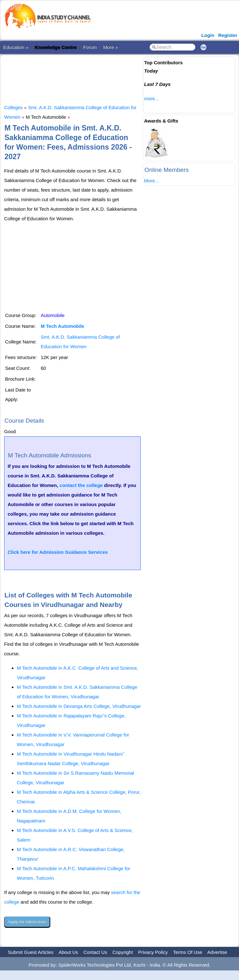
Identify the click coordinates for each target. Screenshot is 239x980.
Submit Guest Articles (31, 952)
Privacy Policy (153, 952)
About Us (68, 952)
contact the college (81, 485)
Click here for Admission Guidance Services (58, 552)
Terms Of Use (188, 952)
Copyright (123, 952)
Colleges (13, 107)
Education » (16, 47)
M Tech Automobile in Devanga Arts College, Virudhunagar (79, 706)
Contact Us (95, 952)
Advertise (217, 952)
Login (208, 35)
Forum (90, 47)
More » (111, 47)
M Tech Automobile (63, 326)
